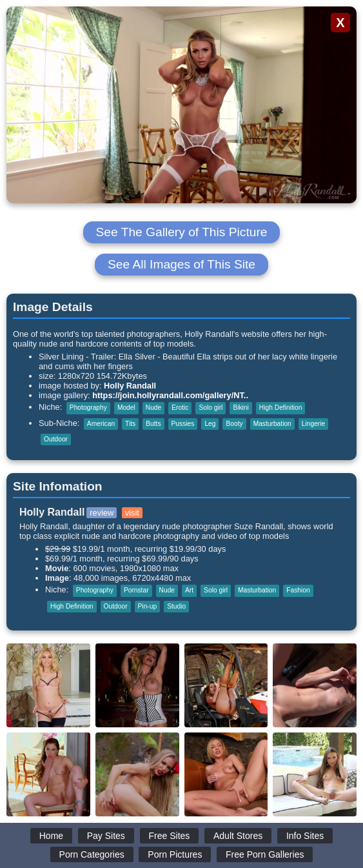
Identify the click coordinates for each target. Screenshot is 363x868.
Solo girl (211, 408)
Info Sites (305, 836)
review (102, 513)
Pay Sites (106, 836)
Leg (210, 424)
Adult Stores (238, 836)
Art (189, 590)
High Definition (281, 408)
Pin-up (148, 606)
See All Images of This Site (181, 264)
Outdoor (56, 439)
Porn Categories (92, 854)
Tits (130, 424)
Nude (153, 408)
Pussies (183, 424)
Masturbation (272, 424)
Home (51, 836)
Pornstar (136, 590)
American (101, 424)
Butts (153, 424)
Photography (88, 408)
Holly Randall (130, 386)
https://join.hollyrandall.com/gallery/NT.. (170, 395)
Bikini (240, 408)
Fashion (298, 590)
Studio (176, 606)
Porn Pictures (175, 854)
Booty (234, 424)
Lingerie (313, 424)
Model (126, 408)
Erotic (180, 408)
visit (132, 513)
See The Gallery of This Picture (182, 232)
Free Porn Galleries (265, 854)
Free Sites (170, 836)
